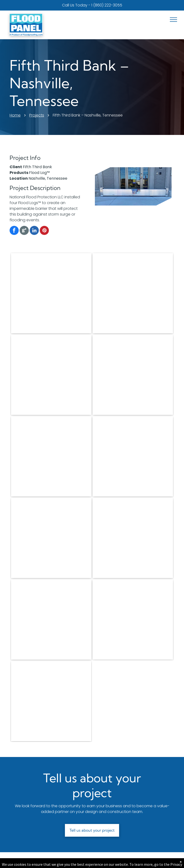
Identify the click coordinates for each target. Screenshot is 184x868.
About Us (72, 860)
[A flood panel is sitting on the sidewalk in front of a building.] (51, 620)
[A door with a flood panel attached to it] (51, 538)
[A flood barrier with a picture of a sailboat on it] (51, 375)
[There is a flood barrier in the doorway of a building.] (51, 293)
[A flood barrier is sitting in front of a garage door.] (51, 456)
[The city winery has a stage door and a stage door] (133, 293)
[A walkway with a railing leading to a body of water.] (133, 538)
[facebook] (14, 231)
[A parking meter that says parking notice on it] (51, 701)
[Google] (24, 231)
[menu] (173, 20)
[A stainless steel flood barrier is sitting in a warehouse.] (133, 375)
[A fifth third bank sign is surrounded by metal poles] (133, 620)
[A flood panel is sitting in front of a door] (133, 456)
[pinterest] (44, 231)
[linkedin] (34, 231)
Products (21, 860)
